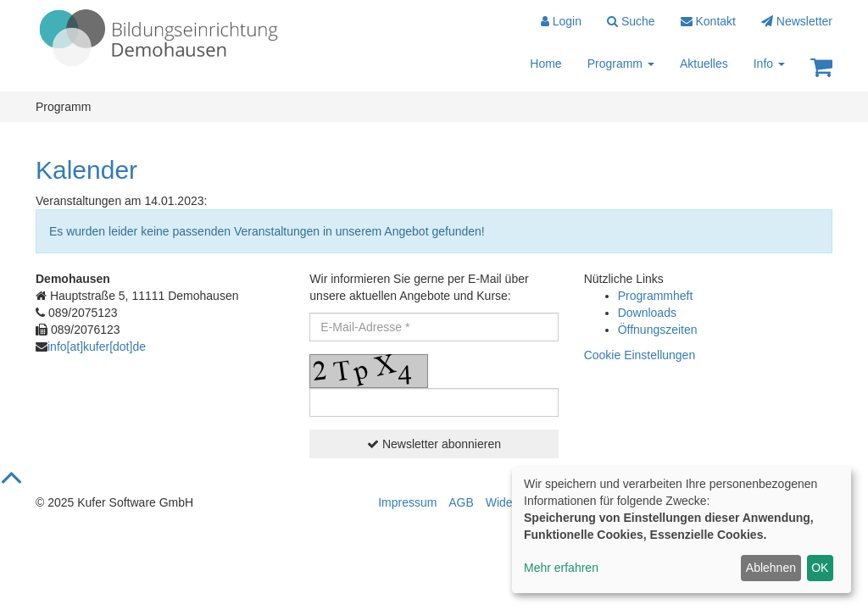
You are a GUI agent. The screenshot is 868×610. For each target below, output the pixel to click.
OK (820, 568)
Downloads (647, 313)
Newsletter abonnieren (434, 444)
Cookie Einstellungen (640, 355)
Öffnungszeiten (658, 330)
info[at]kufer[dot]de (97, 347)
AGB (461, 502)
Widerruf (508, 502)
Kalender (86, 170)
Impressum (407, 502)
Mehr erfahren (561, 568)
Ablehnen (771, 568)
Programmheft (656, 296)
